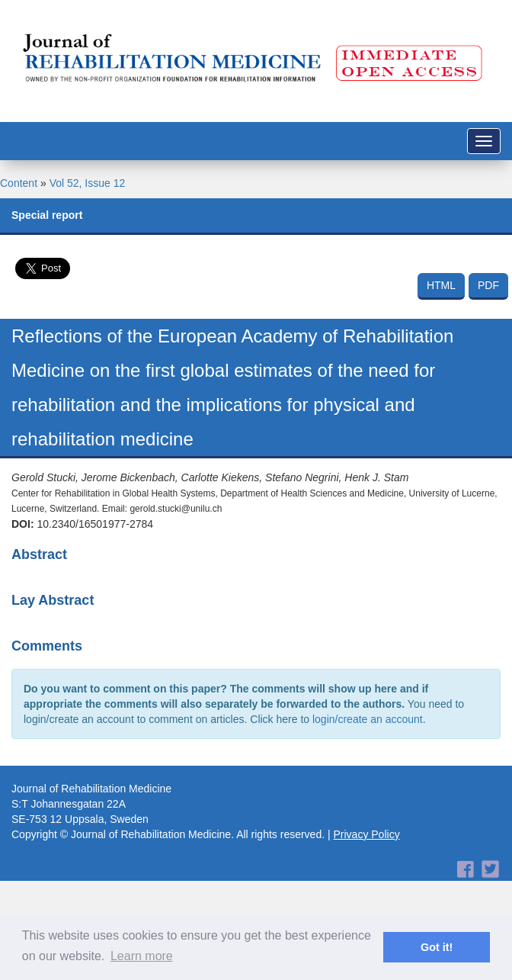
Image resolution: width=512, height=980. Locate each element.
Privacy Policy (367, 834)
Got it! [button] (437, 947)
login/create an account (368, 719)
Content (19, 183)
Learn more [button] (142, 956)
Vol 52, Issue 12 (88, 183)
